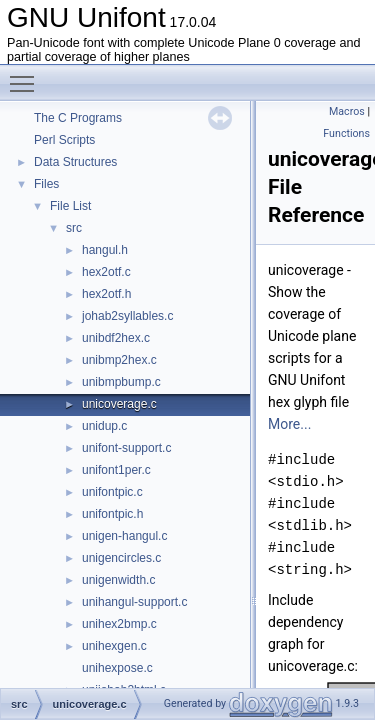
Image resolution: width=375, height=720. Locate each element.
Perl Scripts (64, 140)
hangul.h (105, 250)
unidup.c (104, 426)
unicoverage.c (119, 404)
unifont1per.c (116, 470)
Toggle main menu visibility (27, 75)
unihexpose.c (117, 668)
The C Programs (78, 118)
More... (289, 424)
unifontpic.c (112, 492)
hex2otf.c (106, 272)
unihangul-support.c (134, 602)
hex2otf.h (106, 294)
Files (46, 184)
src (74, 228)
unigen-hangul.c (124, 536)
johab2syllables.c (127, 316)
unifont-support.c (126, 448)
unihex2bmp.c (119, 624)
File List (70, 206)
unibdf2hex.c (116, 338)
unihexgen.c (114, 646)
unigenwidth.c (118, 580)
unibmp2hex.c (119, 360)
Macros (347, 111)
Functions (346, 133)
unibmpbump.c (121, 382)
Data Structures (75, 162)
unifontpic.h (112, 514)
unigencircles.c (121, 558)
